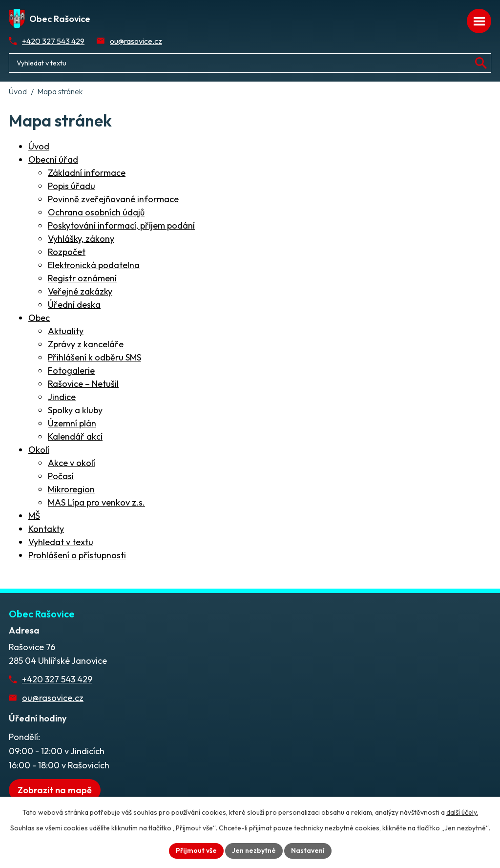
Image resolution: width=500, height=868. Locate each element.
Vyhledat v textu (61, 542)
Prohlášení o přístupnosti (77, 555)
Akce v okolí (72, 463)
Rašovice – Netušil (83, 384)
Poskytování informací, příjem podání (121, 225)
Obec (39, 318)
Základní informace (87, 173)
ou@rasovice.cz (136, 41)
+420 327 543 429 (53, 41)
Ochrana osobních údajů (96, 212)
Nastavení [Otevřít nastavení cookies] (308, 850)
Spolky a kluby (75, 410)
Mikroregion (71, 489)
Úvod (18, 91)
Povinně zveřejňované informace (113, 199)
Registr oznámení (82, 278)
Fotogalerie (71, 370)
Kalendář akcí (75, 436)
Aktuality (66, 331)
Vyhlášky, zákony (81, 239)
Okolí (39, 450)
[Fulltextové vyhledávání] (250, 63)
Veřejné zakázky (80, 291)
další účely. (462, 812)
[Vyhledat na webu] (481, 63)
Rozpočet (67, 252)
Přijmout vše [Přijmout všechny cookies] (196, 850)
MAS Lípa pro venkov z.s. (96, 502)
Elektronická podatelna (94, 265)
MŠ (34, 516)
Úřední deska (74, 305)
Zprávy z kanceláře (86, 344)
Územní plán (72, 423)
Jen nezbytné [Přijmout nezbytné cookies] (254, 850)
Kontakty (46, 529)
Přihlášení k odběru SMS (94, 357)
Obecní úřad (53, 159)
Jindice (62, 397)
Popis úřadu (72, 186)
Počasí (61, 476)
